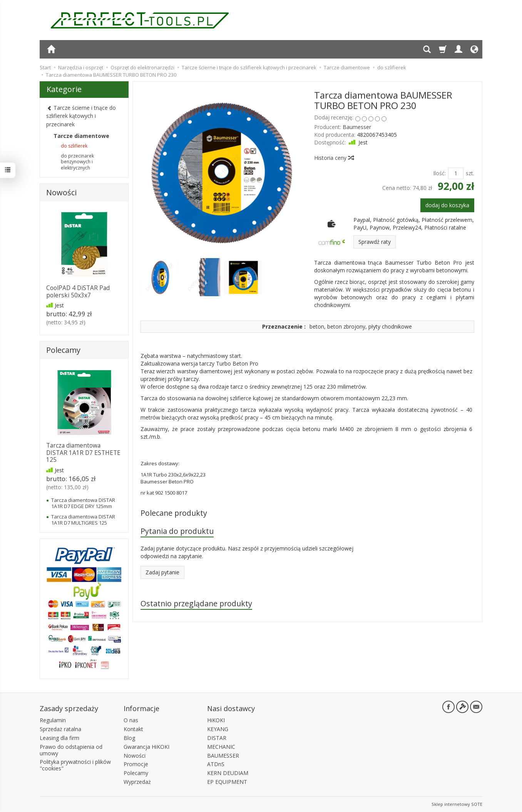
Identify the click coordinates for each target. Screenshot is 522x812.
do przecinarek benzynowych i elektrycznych (77, 162)
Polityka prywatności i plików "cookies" (75, 765)
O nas (131, 720)
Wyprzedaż (137, 782)
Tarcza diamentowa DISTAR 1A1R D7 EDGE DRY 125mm (83, 503)
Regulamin (53, 720)
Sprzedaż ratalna (60, 729)
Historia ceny (334, 158)
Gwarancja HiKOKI (146, 747)
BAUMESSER (223, 756)
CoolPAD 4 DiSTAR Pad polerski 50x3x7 (78, 291)
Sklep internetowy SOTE (457, 804)
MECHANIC (221, 747)
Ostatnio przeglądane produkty (196, 603)
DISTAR (217, 738)
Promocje (136, 764)
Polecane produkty (174, 513)
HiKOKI (216, 720)
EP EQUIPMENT (227, 782)
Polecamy (63, 350)
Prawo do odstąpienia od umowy (71, 750)
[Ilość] (456, 173)
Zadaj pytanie (162, 572)
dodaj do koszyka (447, 205)
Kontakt (133, 729)
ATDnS (216, 764)
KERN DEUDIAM (228, 773)
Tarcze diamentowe (81, 136)
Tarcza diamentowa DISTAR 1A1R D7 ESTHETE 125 (83, 453)
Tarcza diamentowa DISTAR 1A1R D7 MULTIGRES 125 (83, 520)
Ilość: (439, 173)
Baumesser (357, 127)
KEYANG (218, 729)
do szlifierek (74, 146)
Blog (129, 738)
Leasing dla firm (59, 738)
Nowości (61, 192)
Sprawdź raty (375, 242)
